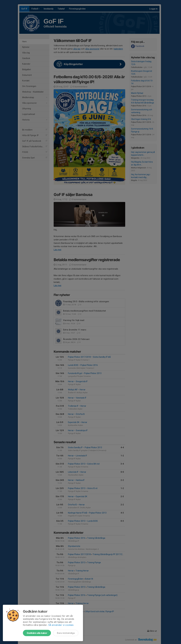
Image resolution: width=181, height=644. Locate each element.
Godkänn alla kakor (37, 633)
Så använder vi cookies (61, 625)
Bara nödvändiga (66, 633)
